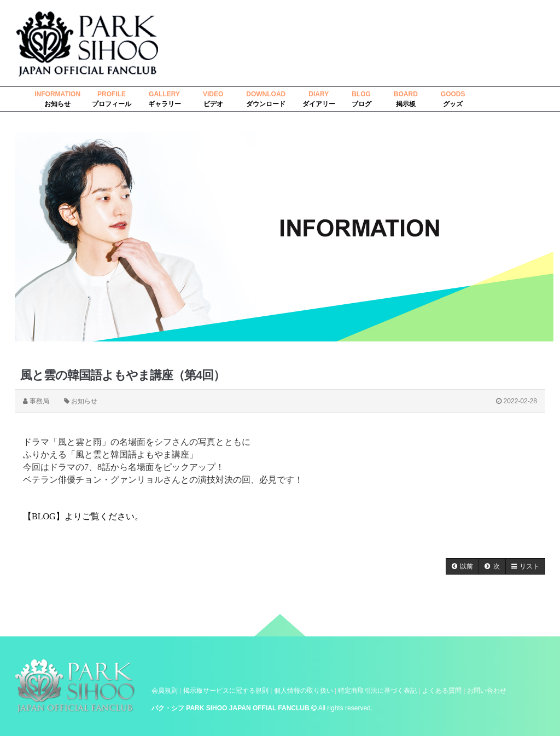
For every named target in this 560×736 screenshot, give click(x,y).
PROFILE (112, 94)
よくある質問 (442, 691)
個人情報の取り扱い (304, 691)
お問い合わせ (487, 691)
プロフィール (112, 104)
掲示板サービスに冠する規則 (226, 691)
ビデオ (213, 104)
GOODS (453, 94)
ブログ (361, 104)
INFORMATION (57, 94)
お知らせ (57, 104)
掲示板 (406, 104)
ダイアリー (319, 104)
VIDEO (213, 94)
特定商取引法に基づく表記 (377, 691)
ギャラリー (165, 104)
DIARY (319, 94)
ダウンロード (266, 104)
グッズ (453, 104)
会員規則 (165, 691)
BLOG (361, 94)
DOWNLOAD (266, 94)
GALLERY (164, 94)
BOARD (406, 94)
